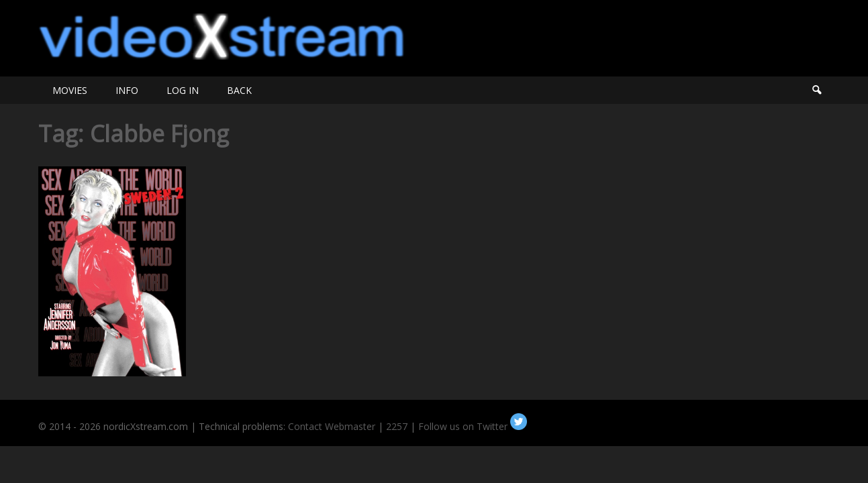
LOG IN (183, 90)
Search (816, 90)
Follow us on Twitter (473, 426)
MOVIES (70, 90)
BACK (239, 90)
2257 (397, 426)
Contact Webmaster (332, 426)
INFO (127, 90)
